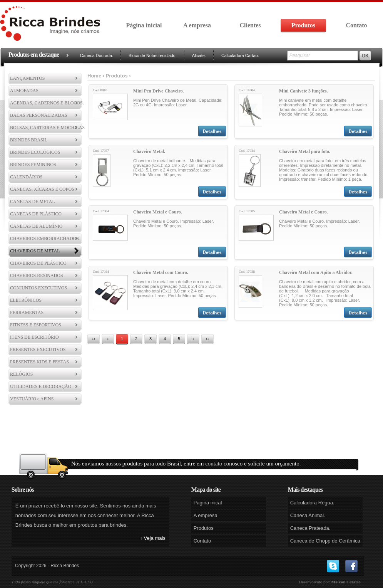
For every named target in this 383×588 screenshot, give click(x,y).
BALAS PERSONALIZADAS (38, 115)
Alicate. (199, 55)
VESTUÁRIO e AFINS (32, 399)
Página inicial (144, 25)
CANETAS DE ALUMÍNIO (36, 226)
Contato (356, 25)
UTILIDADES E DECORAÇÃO (41, 386)
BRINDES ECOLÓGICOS (35, 152)
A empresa (197, 25)
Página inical (208, 503)
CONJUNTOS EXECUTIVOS (38, 288)
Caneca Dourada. (97, 55)
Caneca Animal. (308, 515)
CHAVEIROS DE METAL (35, 251)
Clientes (250, 25)
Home (94, 76)
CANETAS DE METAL (33, 202)
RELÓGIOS (21, 374)
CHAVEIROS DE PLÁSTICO (38, 263)
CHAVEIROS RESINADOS (36, 276)
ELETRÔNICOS (26, 300)
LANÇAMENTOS (27, 78)
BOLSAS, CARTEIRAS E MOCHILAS (47, 128)
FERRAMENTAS (27, 312)
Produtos (303, 25)
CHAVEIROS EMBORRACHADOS (44, 239)
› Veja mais (153, 538)
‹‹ (93, 339)
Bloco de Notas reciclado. (153, 55)
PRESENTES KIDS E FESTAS (39, 362)
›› (207, 339)
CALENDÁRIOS (26, 177)
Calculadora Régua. (312, 503)
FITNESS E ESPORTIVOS (36, 325)
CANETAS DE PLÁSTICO (36, 214)
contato (214, 464)
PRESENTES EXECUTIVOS (38, 349)
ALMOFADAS (24, 91)
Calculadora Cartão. (240, 55)
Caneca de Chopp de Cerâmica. (326, 541)
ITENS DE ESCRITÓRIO (34, 337)
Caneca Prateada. (310, 528)
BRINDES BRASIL (29, 140)
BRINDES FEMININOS (33, 165)
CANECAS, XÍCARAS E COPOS (42, 189)
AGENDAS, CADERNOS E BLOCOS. (47, 103)
